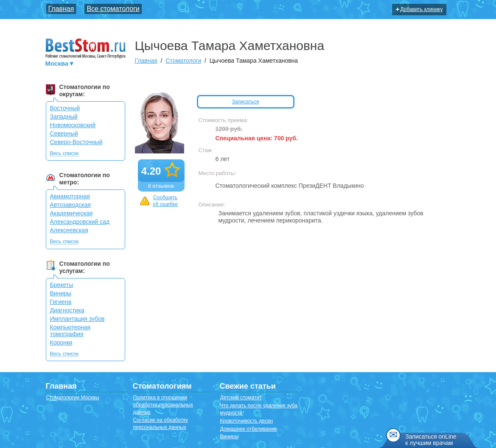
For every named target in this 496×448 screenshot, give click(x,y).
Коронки (61, 342)
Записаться (246, 102)
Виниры (61, 293)
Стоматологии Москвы (73, 398)
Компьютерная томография (70, 331)
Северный (64, 134)
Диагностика (67, 310)
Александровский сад (80, 222)
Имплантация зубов (77, 319)
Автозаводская (70, 205)
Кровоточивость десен (247, 421)
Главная (61, 9)
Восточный (65, 108)
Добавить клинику (419, 9)
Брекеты (62, 285)
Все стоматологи (113, 9)
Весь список (64, 154)
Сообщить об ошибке (159, 201)
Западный (64, 117)
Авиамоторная (70, 196)
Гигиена (61, 302)
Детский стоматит (241, 398)
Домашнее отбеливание (249, 429)
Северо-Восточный (76, 142)
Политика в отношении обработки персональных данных (163, 405)
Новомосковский (73, 125)
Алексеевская (69, 230)
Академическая (71, 213)
